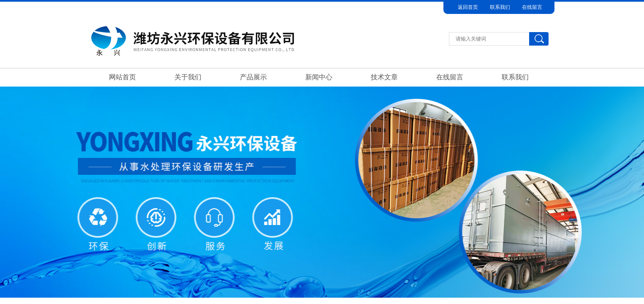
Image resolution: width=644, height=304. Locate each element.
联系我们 (500, 7)
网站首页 (122, 77)
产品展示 (253, 77)
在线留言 (532, 7)
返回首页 (468, 7)
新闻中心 (319, 77)
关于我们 (188, 77)
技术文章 (384, 77)
